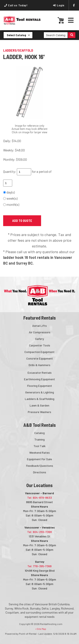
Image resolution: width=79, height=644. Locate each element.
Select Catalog (18, 35)
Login (59, 5)
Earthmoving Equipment (39, 379)
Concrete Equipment (40, 358)
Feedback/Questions (40, 466)
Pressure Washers (39, 412)
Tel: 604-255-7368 (39, 532)
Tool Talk (39, 446)
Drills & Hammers (39, 365)
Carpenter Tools (40, 345)
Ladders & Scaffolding (40, 399)
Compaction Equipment (39, 352)
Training (39, 439)
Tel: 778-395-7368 (39, 566)
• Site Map (41, 629)
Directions (40, 472)
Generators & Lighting (40, 392)
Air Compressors (40, 332)
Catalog (39, 433)
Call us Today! (16, 5)
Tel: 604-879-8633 (39, 498)
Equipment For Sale (39, 459)
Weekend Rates (39, 452)
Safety (39, 339)
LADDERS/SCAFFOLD (18, 50)
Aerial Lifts (39, 326)
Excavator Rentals (40, 373)
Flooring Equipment (40, 386)
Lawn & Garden (39, 405)
